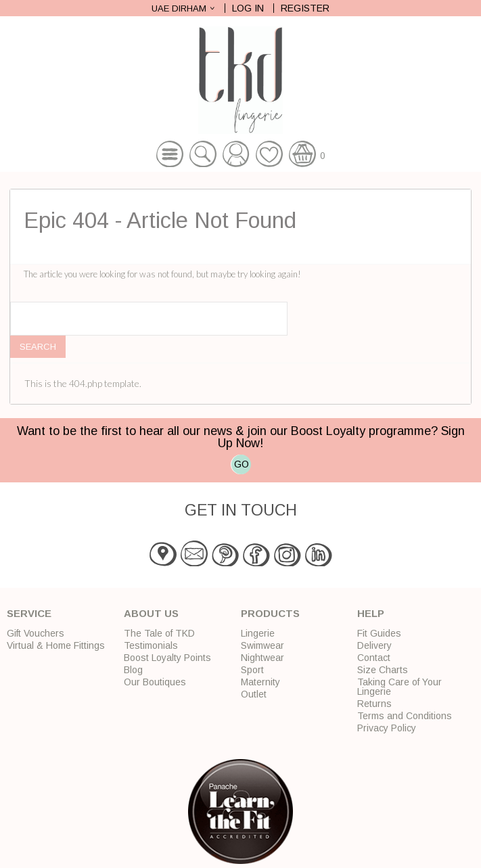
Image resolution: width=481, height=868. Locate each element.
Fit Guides (379, 633)
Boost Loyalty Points (167, 658)
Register (305, 8)
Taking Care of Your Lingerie (399, 687)
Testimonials (151, 645)
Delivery (374, 645)
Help (371, 613)
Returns (374, 704)
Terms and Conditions (405, 716)
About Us (151, 613)
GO (242, 464)
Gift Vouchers (36, 633)
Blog (133, 670)
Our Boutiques (155, 682)
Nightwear (262, 658)
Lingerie (258, 633)
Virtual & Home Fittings (56, 645)
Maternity (260, 682)
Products (270, 613)
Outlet (254, 694)
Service (29, 613)
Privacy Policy (387, 728)
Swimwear (262, 645)
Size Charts (383, 670)
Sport (252, 670)
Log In (248, 8)
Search (38, 347)
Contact (374, 658)
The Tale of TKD (159, 633)
